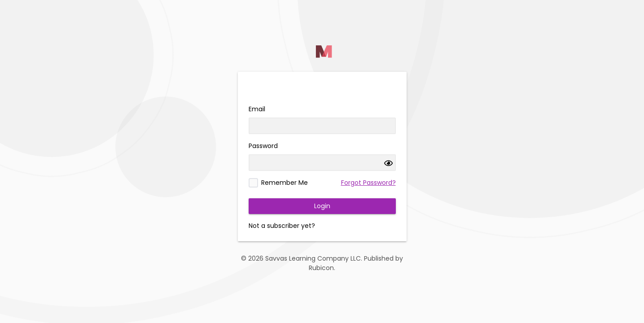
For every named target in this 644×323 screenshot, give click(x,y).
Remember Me (285, 183)
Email (257, 109)
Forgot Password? (368, 183)
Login (322, 206)
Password (263, 146)
